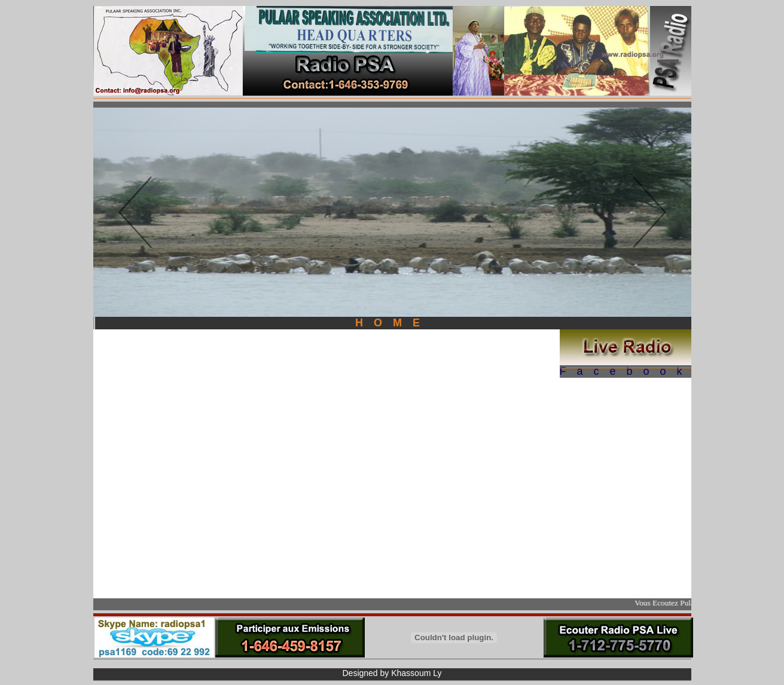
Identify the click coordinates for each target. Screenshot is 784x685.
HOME (393, 323)
